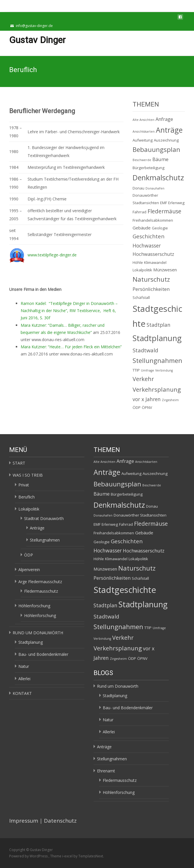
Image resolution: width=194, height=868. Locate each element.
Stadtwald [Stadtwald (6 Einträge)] (145, 350)
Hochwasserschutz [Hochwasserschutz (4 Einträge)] (153, 254)
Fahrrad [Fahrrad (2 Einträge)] (139, 212)
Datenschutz (60, 820)
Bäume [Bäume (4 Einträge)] (160, 159)
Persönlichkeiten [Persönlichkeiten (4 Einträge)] (151, 289)
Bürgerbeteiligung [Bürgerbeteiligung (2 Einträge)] (149, 168)
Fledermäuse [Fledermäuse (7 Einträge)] (164, 211)
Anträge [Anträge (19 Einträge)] (169, 130)
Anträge (37, 528)
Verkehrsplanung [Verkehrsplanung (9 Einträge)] (157, 389)
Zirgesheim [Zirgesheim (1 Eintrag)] (170, 400)
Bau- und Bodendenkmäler (43, 654)
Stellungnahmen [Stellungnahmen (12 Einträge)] (157, 360)
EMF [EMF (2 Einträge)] (164, 203)
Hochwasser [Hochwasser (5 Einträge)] (147, 245)
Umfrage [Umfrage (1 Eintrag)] (148, 370)
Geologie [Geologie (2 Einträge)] (160, 228)
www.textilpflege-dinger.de (52, 255)
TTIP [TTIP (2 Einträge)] (136, 370)
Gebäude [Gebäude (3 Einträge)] (142, 228)
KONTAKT (22, 693)
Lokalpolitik (29, 509)
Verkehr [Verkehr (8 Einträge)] (143, 379)
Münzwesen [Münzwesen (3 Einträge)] (165, 270)
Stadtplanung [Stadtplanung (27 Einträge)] (157, 338)
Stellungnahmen (45, 540)
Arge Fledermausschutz (40, 582)
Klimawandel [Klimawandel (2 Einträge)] (155, 262)
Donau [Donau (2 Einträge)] (138, 188)
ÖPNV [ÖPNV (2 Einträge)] (147, 407)
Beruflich (27, 497)
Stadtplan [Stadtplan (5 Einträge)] (159, 325)
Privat (24, 485)
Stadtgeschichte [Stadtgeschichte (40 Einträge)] (125, 590)
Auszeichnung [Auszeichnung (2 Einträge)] (166, 140)
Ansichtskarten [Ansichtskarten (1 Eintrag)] (144, 132)
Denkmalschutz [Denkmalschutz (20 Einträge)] (158, 177)
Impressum (24, 820)
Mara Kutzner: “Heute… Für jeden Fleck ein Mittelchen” (71, 347)
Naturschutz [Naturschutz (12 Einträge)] (151, 279)
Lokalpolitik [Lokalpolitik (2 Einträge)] (142, 270)
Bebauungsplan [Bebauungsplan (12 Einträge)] (156, 149)
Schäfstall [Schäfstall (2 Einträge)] (141, 297)
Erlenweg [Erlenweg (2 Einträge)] (176, 203)
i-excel (68, 856)
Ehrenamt (106, 771)
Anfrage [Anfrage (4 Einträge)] (164, 119)
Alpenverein (29, 570)
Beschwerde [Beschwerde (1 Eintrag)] (142, 160)
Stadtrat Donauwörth (44, 518)
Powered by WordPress (29, 856)
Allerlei (24, 679)
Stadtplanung (31, 642)
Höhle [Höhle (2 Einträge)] (138, 262)
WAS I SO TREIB (28, 475)
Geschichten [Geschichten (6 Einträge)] (149, 236)
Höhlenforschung (34, 606)
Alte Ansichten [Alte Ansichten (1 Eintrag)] (143, 120)
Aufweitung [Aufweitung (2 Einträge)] (143, 140)
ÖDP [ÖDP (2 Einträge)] (137, 407)
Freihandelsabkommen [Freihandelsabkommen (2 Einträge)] (153, 220)
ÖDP (29, 555)
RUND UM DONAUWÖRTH (38, 633)
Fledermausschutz (41, 591)
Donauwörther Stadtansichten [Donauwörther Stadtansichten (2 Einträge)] (140, 515)
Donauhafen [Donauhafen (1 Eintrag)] (155, 188)
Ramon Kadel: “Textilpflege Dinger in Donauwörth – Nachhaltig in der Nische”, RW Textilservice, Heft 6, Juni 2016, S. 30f (69, 311)
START (19, 463)
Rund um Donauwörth (118, 686)
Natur (24, 666)
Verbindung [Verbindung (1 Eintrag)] (164, 370)
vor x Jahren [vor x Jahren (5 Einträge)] (147, 399)
